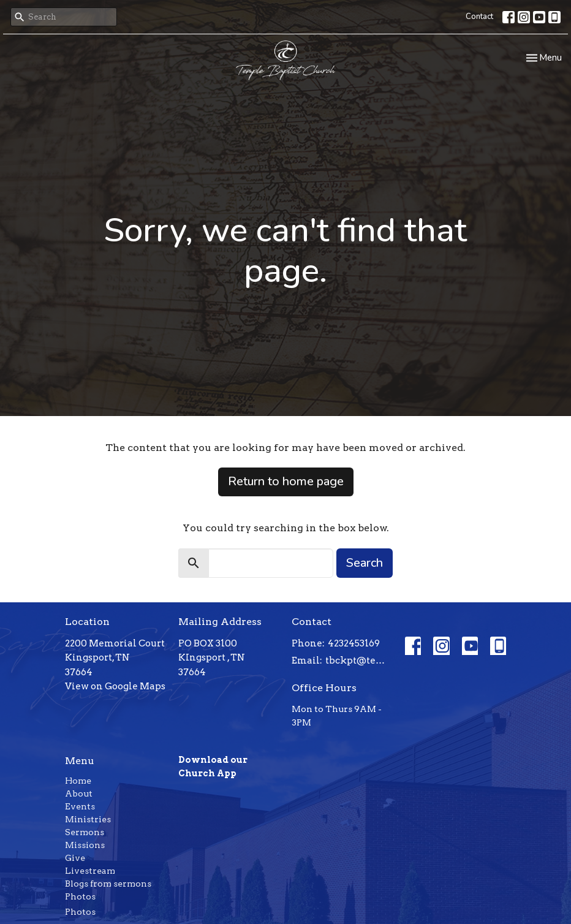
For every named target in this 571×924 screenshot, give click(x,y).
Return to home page (286, 481)
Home (78, 781)
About (79, 793)
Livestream (90, 871)
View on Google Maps (115, 686)
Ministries (88, 819)
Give (75, 858)
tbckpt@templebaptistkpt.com (359, 661)
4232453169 (354, 643)
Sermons (85, 832)
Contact (479, 17)
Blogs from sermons (108, 884)
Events (80, 806)
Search (365, 563)
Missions (85, 845)
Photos (80, 896)
